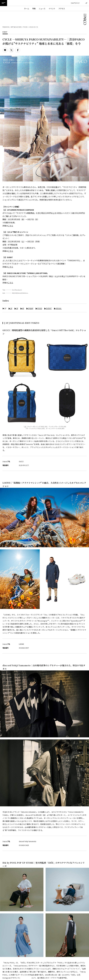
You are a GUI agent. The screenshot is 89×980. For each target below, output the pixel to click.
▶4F (22, 308)
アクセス (62, 9)
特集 (34, 9)
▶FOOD (39, 308)
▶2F (10, 308)
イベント (52, 9)
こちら (10, 226)
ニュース (42, 9)
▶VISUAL (58, 308)
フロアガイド (75, 3)
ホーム (27, 9)
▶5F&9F (30, 308)
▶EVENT (48, 308)
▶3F (16, 308)
